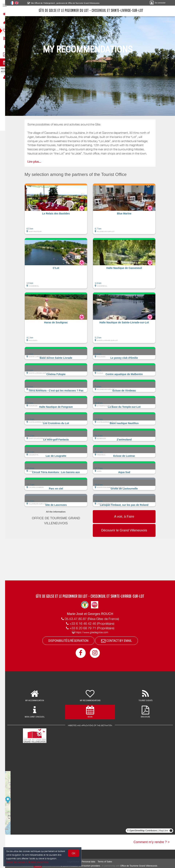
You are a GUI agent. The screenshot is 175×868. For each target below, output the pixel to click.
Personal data (91, 862)
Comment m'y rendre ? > (152, 842)
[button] (58, 211)
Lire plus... (37, 162)
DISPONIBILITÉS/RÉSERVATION (71, 641)
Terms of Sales (107, 862)
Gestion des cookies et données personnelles (28, 862)
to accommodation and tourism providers (83, 866)
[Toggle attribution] (171, 831)
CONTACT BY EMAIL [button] (119, 641)
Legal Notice (76, 862)
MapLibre (164, 831)
